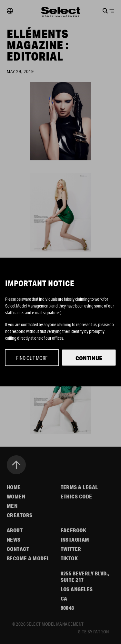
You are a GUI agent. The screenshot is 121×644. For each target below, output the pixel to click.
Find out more (32, 358)
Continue (89, 358)
